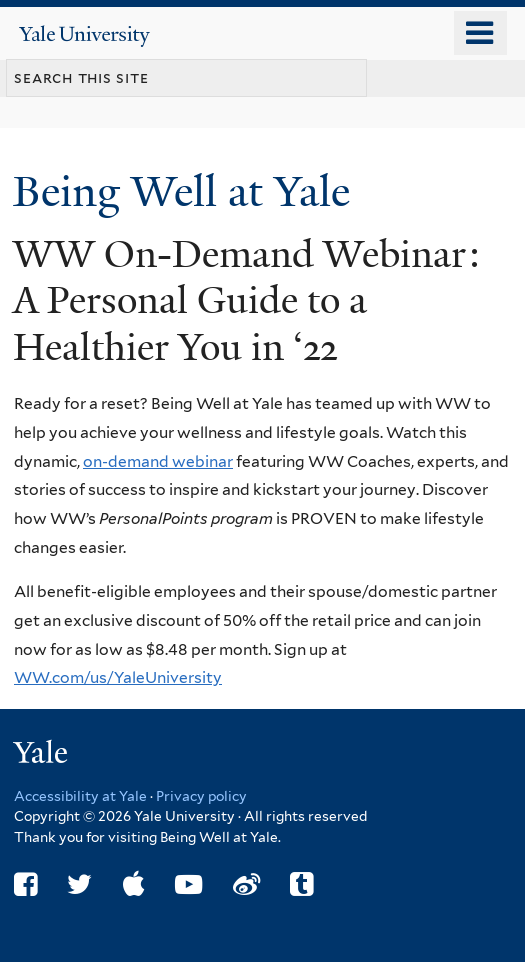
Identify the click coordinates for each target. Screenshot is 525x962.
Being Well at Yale (187, 191)
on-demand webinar (158, 461)
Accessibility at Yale (80, 796)
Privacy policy (201, 796)
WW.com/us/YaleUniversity (118, 677)
